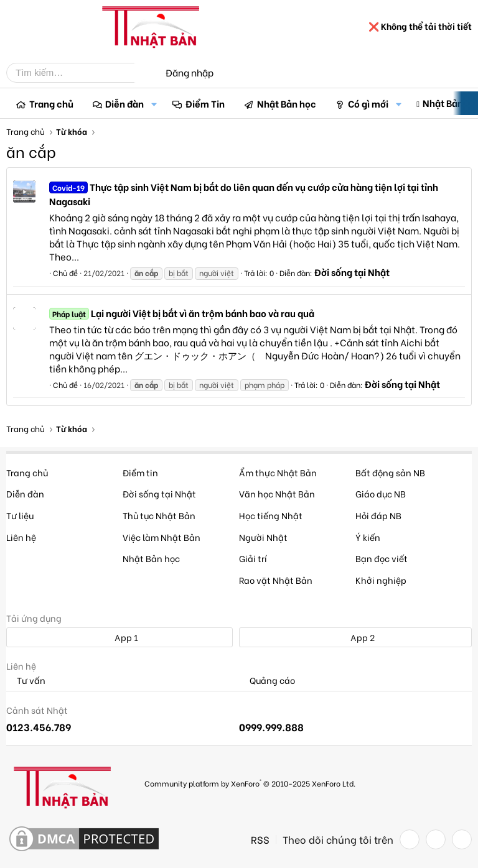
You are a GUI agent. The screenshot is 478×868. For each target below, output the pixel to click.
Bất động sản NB (390, 472)
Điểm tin (140, 472)
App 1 (119, 637)
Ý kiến (368, 537)
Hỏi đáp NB (378, 515)
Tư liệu (20, 515)
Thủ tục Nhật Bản (159, 515)
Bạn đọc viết (382, 558)
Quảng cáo (267, 681)
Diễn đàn (124, 103)
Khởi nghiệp (381, 580)
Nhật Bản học (287, 103)
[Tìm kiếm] (80, 73)
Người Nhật (263, 537)
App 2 (356, 637)
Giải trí (253, 558)
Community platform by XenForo (250, 783)
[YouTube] (462, 839)
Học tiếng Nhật (271, 515)
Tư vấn (26, 681)
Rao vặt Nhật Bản (276, 580)
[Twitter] (436, 839)
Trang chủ (51, 103)
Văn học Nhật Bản (277, 493)
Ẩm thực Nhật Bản (278, 472)
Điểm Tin (205, 103)
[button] (154, 104)
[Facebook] (410, 839)
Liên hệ (21, 537)
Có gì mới (368, 103)
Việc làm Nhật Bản (162, 537)
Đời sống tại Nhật (352, 272)
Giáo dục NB (381, 493)
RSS (260, 839)
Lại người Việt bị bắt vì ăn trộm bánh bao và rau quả (182, 313)
